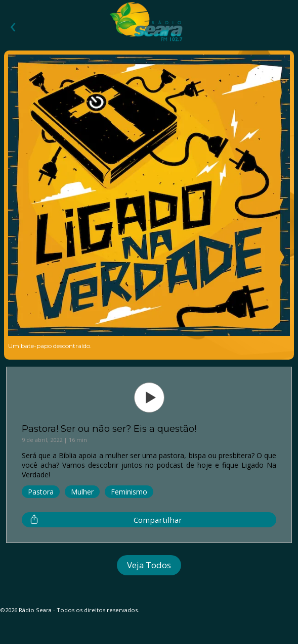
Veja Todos (149, 565)
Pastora (41, 492)
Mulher (82, 492)
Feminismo (129, 492)
